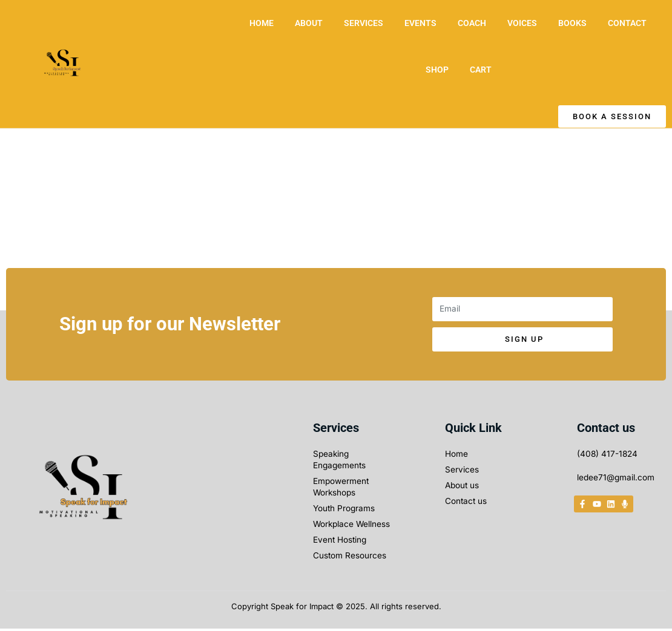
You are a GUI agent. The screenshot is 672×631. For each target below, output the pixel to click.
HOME (262, 23)
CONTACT (627, 23)
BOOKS (572, 23)
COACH (472, 23)
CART (481, 70)
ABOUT (309, 23)
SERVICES (364, 23)
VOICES (522, 23)
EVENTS (420, 23)
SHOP (437, 70)
